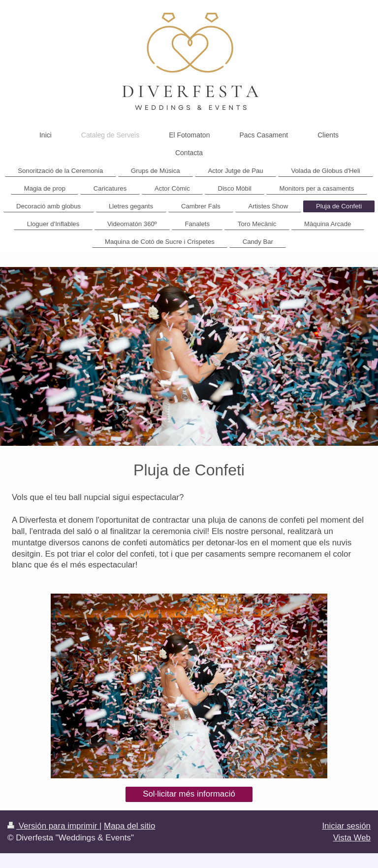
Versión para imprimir (53, 826)
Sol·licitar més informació (189, 794)
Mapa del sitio (129, 826)
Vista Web (352, 838)
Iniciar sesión (346, 826)
